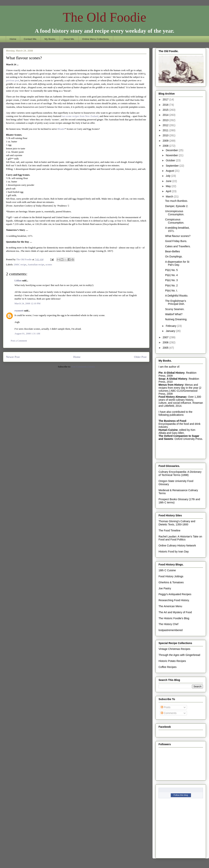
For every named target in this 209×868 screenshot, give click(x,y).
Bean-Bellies (173, 251)
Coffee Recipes (167, 667)
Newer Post (13, 357)
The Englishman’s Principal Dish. (176, 302)
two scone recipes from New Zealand (80, 116)
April (169, 191)
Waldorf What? (174, 314)
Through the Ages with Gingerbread (179, 655)
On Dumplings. (174, 256)
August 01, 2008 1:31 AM (27, 333)
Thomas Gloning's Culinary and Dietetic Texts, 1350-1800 (177, 523)
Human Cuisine (168, 430)
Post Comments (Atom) (83, 367)
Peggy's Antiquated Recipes (175, 594)
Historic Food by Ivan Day (174, 552)
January (171, 331)
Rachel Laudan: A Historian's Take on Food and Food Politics (180, 538)
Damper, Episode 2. (177, 206)
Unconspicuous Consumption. (175, 213)
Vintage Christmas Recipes (174, 649)
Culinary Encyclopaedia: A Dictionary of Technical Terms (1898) (180, 473)
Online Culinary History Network (177, 546)
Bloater (61, 129)
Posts (166, 707)
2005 (166, 348)
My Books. (50, 39)
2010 (166, 135)
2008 (166, 146)
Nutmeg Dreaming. (176, 319)
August (170, 171)
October (171, 160)
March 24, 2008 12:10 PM (27, 303)
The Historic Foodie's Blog (174, 618)
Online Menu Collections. (96, 39)
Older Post (140, 357)
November (172, 155)
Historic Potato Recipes (172, 661)
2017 (166, 99)
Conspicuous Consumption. (175, 221)
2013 (166, 120)
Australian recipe (36, 264)
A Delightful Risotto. (177, 296)
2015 (166, 110)
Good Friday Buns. (176, 241)
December (172, 150)
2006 (166, 342)
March (170, 197)
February (171, 326)
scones (49, 264)
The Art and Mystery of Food (175, 612)
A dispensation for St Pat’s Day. (177, 263)
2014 (166, 115)
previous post (13, 80)
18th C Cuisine (167, 570)
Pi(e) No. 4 (171, 275)
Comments (169, 713)
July (168, 176)
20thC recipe (20, 264)
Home (13, 39)
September (172, 166)
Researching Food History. (174, 600)
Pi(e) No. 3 (171, 280)
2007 (166, 337)
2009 (166, 141)
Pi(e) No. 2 (171, 285)
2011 (166, 130)
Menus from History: (171, 385)
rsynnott (19, 311)
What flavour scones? (178, 236)
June (169, 181)
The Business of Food (172, 421)
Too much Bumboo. (177, 201)
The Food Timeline (169, 530)
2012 (166, 125)
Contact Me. (30, 39)
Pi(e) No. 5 (171, 270)
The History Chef (168, 624)
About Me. (69, 39)
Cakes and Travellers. (178, 246)
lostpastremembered (171, 630)
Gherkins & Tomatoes (171, 582)
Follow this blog (181, 795)
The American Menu (170, 606)
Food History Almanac (172, 397)
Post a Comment (19, 341)
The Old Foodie (104, 17)
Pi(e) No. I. (171, 291)
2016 (166, 105)
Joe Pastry (165, 588)
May (169, 186)
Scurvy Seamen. (175, 309)
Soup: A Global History (173, 379)
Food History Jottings (171, 576)
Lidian (18, 280)
